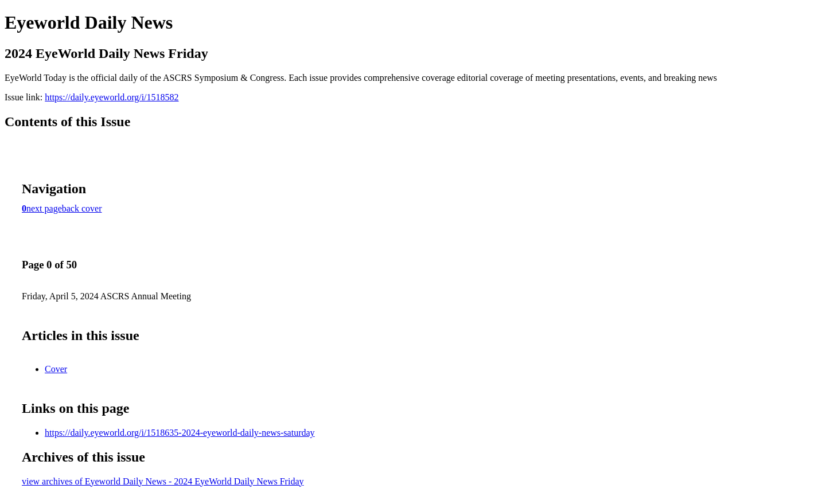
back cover (82, 208)
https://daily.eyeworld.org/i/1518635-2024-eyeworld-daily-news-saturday (180, 433)
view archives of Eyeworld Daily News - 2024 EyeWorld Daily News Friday (163, 481)
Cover (56, 369)
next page (44, 208)
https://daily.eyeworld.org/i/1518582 (112, 97)
